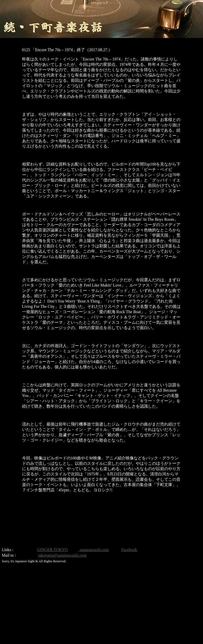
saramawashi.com (94, 550)
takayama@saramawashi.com (62, 555)
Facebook (129, 550)
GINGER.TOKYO (53, 550)
